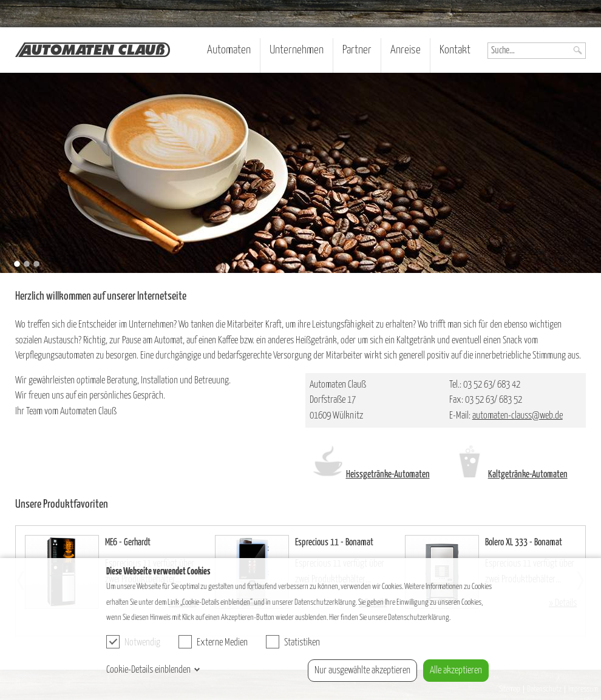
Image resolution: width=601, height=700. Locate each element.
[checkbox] (113, 642)
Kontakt (455, 50)
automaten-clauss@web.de (518, 416)
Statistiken (293, 642)
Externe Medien (213, 642)
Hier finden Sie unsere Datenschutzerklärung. (390, 618)
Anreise (406, 50)
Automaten (229, 50)
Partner (357, 50)
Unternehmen (297, 50)
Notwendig (133, 642)
